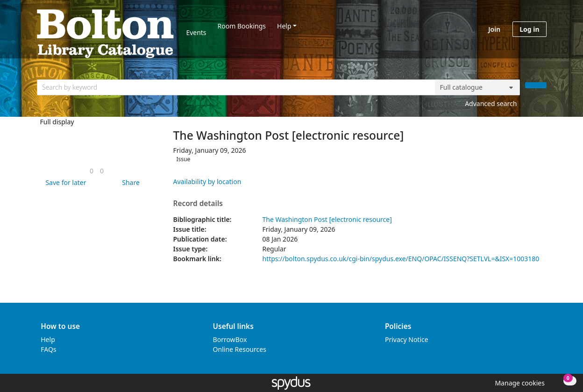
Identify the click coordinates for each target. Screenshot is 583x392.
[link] (92, 171)
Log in (529, 29)
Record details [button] (198, 204)
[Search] (536, 85)
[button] (64, 182)
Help (284, 26)
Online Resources (240, 349)
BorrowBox (230, 339)
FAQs (48, 349)
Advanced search (491, 103)
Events (196, 32)
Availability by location (207, 182)
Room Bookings (242, 26)
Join (494, 29)
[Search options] (477, 87)
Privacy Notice (407, 339)
